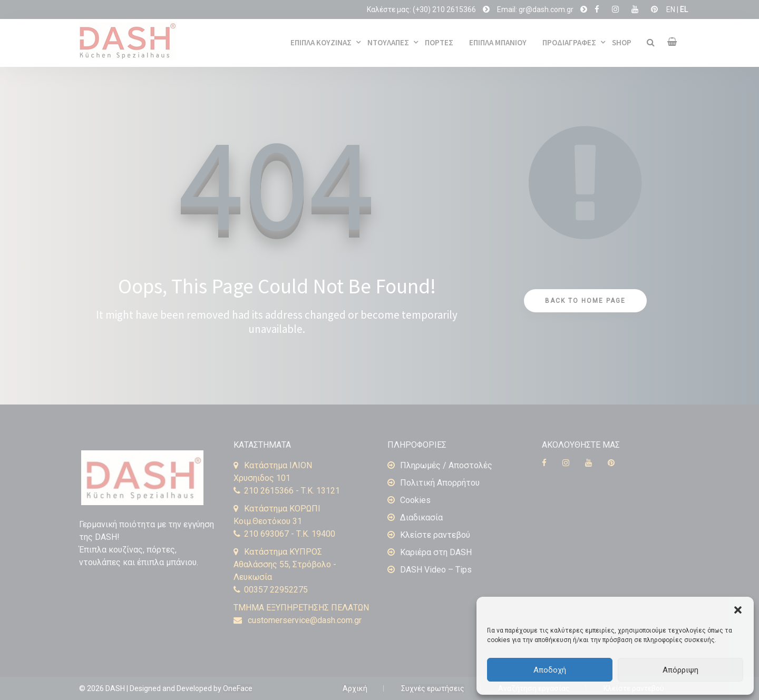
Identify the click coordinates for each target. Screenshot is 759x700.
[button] (738, 610)
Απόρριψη (680, 670)
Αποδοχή (550, 670)
